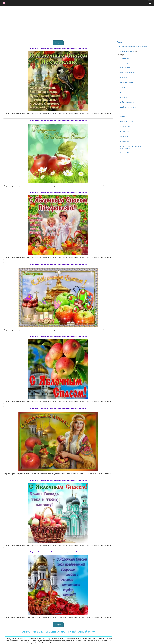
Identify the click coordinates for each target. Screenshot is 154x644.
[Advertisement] (77, 23)
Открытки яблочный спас (126, 51)
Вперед (58, 43)
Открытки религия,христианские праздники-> (133, 47)
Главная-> (121, 42)
